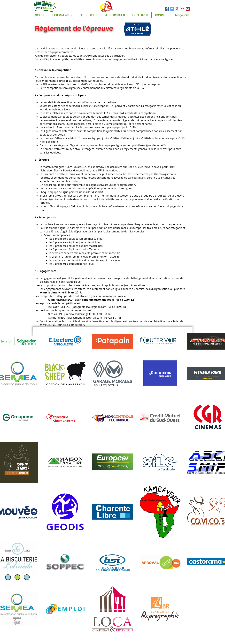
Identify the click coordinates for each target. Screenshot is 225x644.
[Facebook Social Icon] (167, 9)
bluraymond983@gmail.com (85, 318)
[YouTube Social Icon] (188, 9)
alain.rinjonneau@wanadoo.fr (95, 300)
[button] (88, 15)
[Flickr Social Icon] (182, 9)
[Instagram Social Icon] (177, 9)
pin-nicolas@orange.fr (78, 314)
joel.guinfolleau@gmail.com (89, 307)
